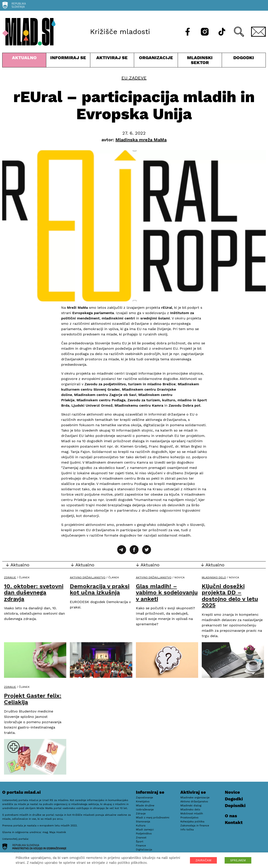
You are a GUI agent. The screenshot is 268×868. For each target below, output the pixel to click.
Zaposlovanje (144, 797)
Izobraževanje (145, 809)
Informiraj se (68, 61)
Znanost (141, 838)
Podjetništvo (144, 834)
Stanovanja (143, 822)
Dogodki (244, 58)
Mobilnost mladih (192, 813)
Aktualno (24, 61)
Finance (141, 846)
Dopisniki (235, 805)
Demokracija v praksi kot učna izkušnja (100, 589)
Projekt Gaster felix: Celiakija (33, 699)
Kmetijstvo (143, 801)
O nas (231, 816)
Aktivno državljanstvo (88, 577)
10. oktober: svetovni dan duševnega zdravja (34, 592)
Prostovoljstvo (189, 818)
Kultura (141, 826)
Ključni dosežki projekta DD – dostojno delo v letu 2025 (230, 596)
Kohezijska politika (192, 822)
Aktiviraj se (112, 61)
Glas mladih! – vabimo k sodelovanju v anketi (167, 592)
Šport (140, 842)
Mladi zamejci (145, 830)
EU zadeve (134, 78)
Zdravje (10, 577)
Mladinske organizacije (195, 797)
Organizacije (156, 61)
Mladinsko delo (214, 577)
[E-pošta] (258, 32)
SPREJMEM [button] (238, 860)
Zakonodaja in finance (195, 826)
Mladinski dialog (191, 805)
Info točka (187, 830)
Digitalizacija (144, 850)
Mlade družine (145, 805)
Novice (232, 792)
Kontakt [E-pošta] (234, 822)
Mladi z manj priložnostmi (153, 818)
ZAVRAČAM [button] (203, 860)
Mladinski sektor (200, 61)
